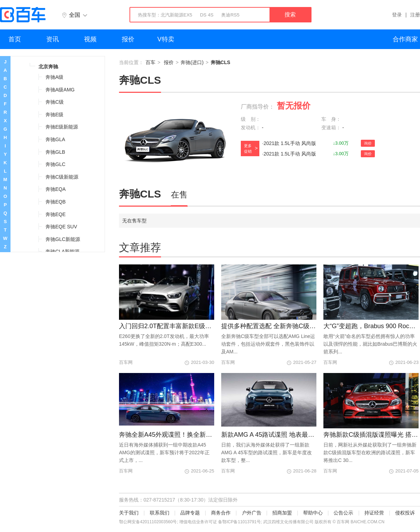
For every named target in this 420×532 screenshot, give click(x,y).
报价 (128, 39)
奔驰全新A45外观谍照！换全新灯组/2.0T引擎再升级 (167, 435)
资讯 (52, 39)
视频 (90, 39)
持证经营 (374, 513)
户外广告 (252, 513)
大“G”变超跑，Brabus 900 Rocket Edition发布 (371, 326)
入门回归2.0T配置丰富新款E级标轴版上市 (167, 326)
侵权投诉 (405, 513)
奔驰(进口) (192, 62)
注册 (415, 15)
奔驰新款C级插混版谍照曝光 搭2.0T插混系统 (371, 435)
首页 (15, 39)
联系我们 (160, 513)
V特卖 (166, 39)
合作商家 (405, 39)
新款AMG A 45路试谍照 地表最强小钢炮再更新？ (269, 435)
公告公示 (343, 513)
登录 (397, 15)
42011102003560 (156, 522)
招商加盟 (282, 513)
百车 (150, 62)
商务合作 (221, 513)
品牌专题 (190, 513)
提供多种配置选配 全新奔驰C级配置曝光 (269, 326)
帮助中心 (313, 513)
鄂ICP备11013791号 (241, 522)
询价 (368, 143)
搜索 (290, 15)
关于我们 (129, 513)
